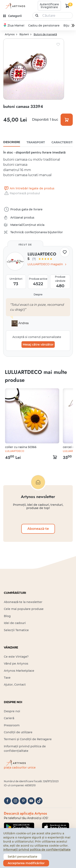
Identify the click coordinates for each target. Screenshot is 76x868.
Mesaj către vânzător (38, 345)
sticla (41, 225)
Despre (38, 294)
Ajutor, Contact (15, 685)
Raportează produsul (22, 193)
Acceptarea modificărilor (26, 863)
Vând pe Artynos (16, 664)
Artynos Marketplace (19, 671)
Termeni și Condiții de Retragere (28, 739)
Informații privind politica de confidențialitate (37, 850)
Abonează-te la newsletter (23, 602)
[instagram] (15, 801)
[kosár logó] (67, 6)
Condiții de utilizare (18, 732)
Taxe (7, 678)
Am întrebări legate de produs (29, 188)
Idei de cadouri (15, 623)
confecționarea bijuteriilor (44, 232)
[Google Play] (19, 827)
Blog (7, 616)
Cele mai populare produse (24, 609)
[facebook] (7, 801)
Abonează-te (38, 529)
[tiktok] (39, 801)
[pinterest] (23, 801)
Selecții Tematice (16, 630)
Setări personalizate (22, 857)
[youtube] (31, 801)
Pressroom (12, 725)
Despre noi (12, 711)
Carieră (9, 718)
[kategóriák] (13, 16)
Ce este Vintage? (16, 657)
